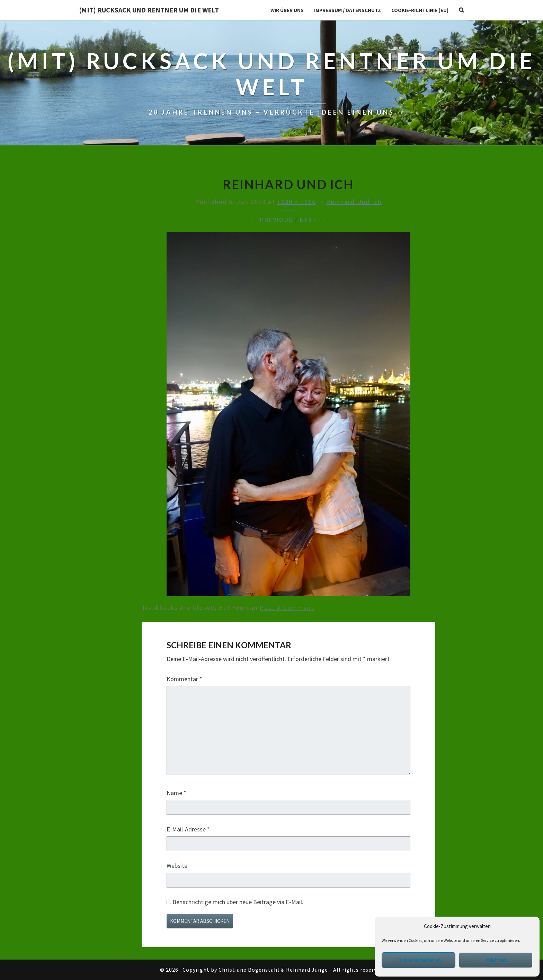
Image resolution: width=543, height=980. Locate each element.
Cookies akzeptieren (419, 960)
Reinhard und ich (354, 202)
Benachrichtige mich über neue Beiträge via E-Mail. (238, 902)
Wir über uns (287, 10)
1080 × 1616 (297, 202)
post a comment (287, 608)
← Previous (272, 220)
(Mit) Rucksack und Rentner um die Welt (149, 10)
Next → (313, 220)
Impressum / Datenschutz (348, 10)
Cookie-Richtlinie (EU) (420, 10)
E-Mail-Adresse (188, 829)
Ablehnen (496, 960)
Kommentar (184, 679)
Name (176, 793)
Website (177, 866)
